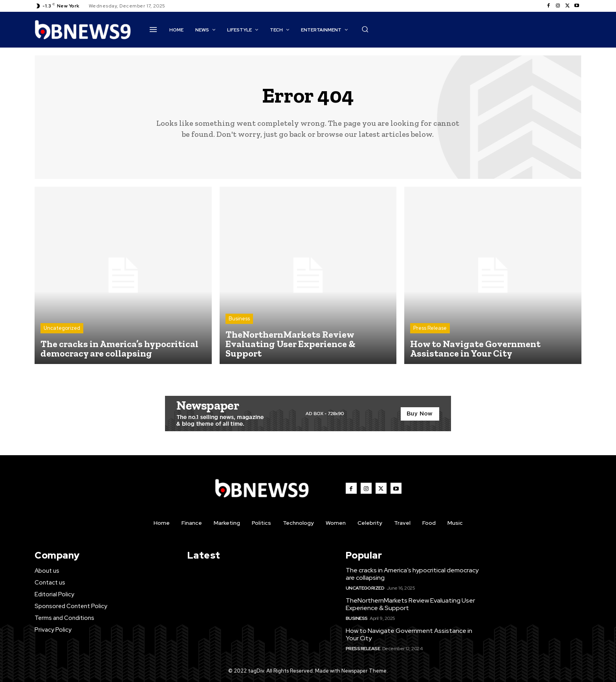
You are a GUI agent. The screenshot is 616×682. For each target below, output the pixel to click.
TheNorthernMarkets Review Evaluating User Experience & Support (410, 604)
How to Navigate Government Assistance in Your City (409, 634)
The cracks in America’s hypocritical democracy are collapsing (412, 574)
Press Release (430, 328)
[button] (365, 29)
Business (239, 319)
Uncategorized (62, 328)
